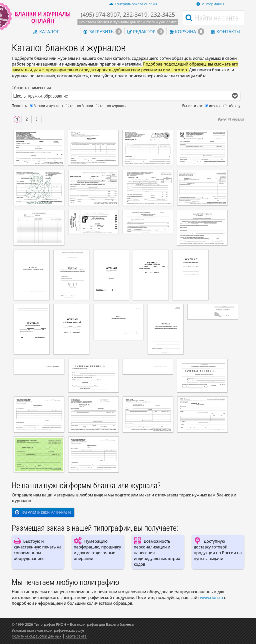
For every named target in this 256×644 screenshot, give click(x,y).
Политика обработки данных (36, 636)
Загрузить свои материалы (43, 512)
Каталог (46, 31)
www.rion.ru (211, 597)
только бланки (81, 106)
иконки (215, 106)
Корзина (187, 32)
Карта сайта (76, 636)
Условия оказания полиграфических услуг (48, 630)
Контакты (225, 31)
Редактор (145, 32)
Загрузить (103, 32)
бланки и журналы (48, 106)
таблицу (234, 106)
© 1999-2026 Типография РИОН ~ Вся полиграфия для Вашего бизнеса (73, 624)
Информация (210, 4)
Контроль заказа (133, 4)
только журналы (113, 106)
